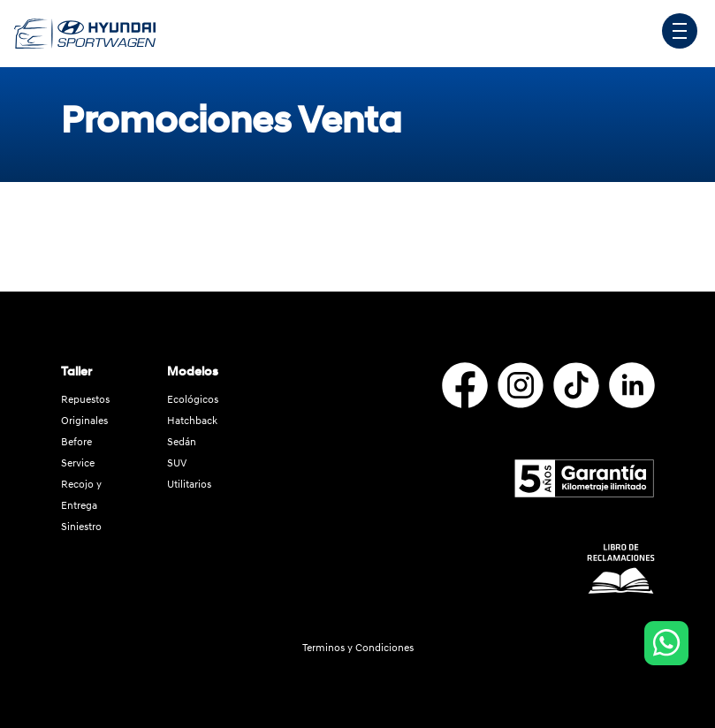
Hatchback (192, 421)
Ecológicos (193, 400)
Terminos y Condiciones (358, 648)
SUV (177, 463)
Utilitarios (189, 485)
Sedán (182, 442)
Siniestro (81, 527)
